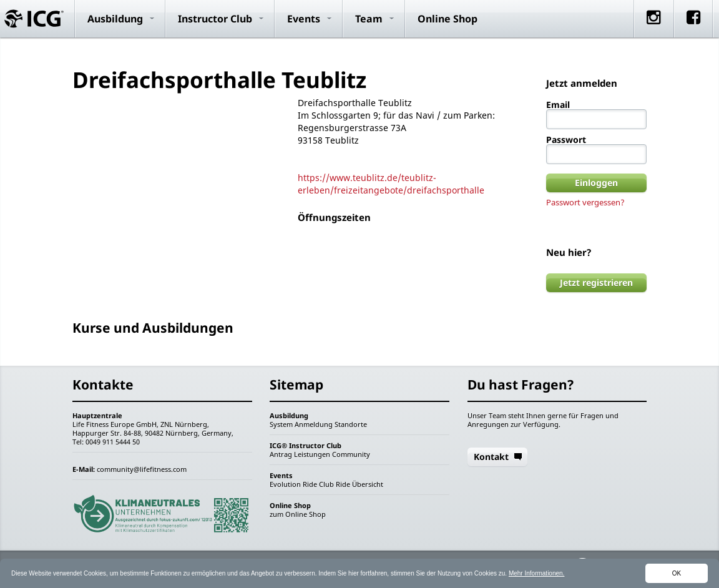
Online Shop (448, 19)
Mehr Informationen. (537, 573)
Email (558, 105)
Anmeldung (314, 424)
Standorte (351, 424)
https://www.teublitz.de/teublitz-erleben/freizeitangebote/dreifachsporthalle (391, 184)
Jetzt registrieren (596, 282)
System (281, 424)
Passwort (566, 140)
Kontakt (491, 457)
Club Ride (335, 484)
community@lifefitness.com (142, 469)
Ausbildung (115, 19)
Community (351, 454)
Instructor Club (215, 19)
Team (369, 19)
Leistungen (312, 454)
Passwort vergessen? (585, 202)
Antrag (281, 454)
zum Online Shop (298, 514)
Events (304, 19)
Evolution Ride (293, 484)
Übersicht (368, 484)
